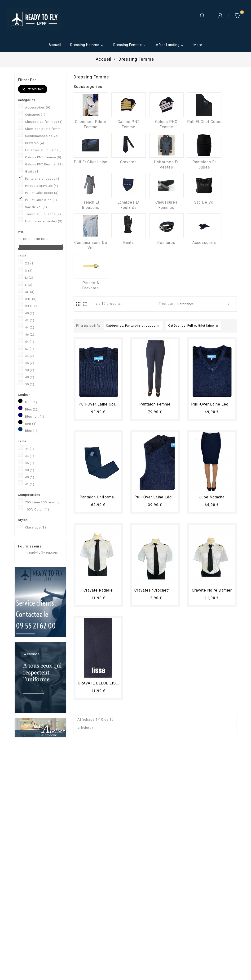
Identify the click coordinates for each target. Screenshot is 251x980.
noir (31, 424)
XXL (31, 299)
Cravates (35, 143)
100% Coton (37, 509)
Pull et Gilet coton (42, 193)
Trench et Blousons (43, 214)
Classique (36, 527)
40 (30, 313)
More (198, 45)
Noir (31, 402)
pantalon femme (155, 404)
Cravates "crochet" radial (158, 590)
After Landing (170, 45)
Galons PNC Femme (43, 157)
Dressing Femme (130, 45)
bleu (31, 431)
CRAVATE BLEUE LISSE (99, 683)
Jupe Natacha (212, 497)
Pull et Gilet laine (41, 200)
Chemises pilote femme (44, 129)
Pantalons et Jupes (43, 179)
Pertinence (205, 304)
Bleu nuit (35, 417)
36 (30, 363)
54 (30, 342)
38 (30, 370)
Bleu (31, 409)
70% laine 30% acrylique (44, 502)
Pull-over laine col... (98, 404)
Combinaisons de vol (44, 136)
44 (30, 327)
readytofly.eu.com (43, 552)
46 (30, 335)
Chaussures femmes (44, 122)
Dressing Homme (87, 45)
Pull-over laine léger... (213, 404)
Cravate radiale (98, 590)
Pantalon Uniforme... (98, 497)
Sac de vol (36, 207)
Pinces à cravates (42, 186)
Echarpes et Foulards (44, 150)
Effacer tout (33, 89)
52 (30, 349)
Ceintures (35, 115)
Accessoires (38, 107)
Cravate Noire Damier (212, 590)
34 (30, 356)
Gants (32, 171)
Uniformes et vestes (44, 221)
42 (30, 320)
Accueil (55, 45)
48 (30, 377)
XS (30, 263)
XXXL (32, 306)
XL (30, 292)
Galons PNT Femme (44, 164)
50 (30, 384)
